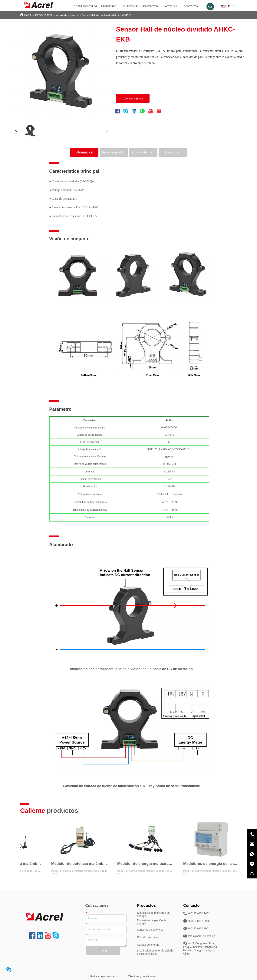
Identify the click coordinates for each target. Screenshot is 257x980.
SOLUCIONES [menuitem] (130, 7)
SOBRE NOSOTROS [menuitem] (86, 7)
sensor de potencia (67, 15)
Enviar (103, 951)
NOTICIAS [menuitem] (171, 7)
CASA (28, 15)
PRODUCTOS (43, 15)
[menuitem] (109, 7)
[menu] (137, 7)
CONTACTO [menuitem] (191, 7)
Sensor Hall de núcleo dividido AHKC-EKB (107, 15)
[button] (109, 7)
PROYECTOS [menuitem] (150, 7)
